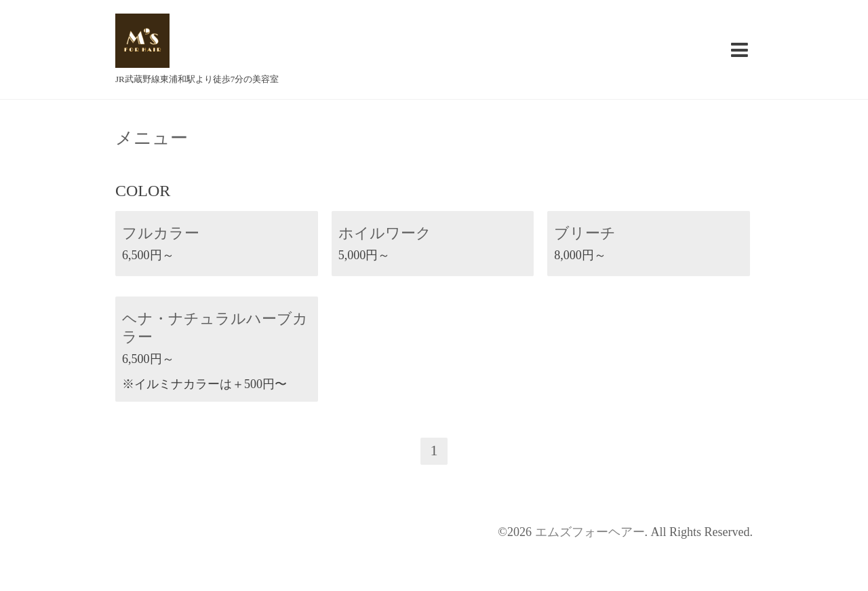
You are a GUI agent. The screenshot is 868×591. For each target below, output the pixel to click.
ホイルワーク (385, 233)
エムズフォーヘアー (590, 532)
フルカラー (161, 233)
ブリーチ (585, 233)
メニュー (152, 138)
